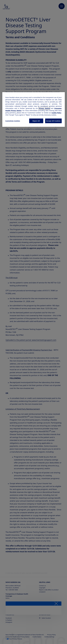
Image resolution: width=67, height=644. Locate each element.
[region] (34, 109)
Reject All (36, 121)
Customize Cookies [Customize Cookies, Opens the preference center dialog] (13, 121)
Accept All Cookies (53, 121)
